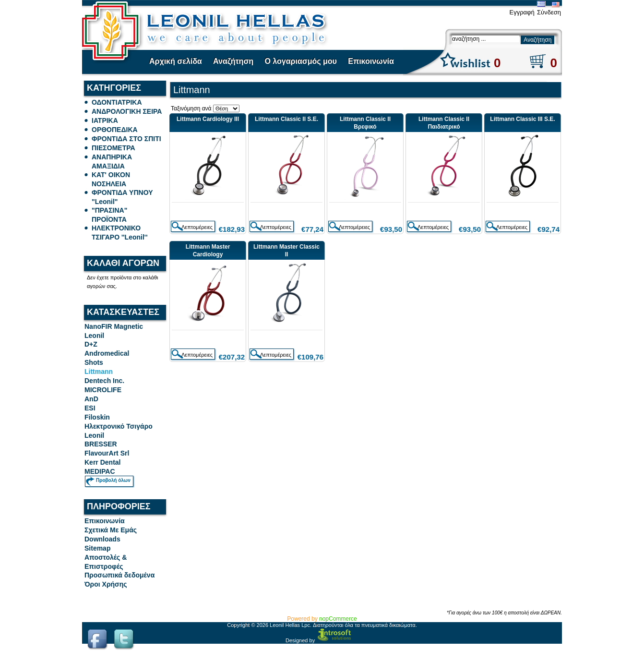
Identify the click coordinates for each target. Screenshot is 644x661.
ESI (90, 408)
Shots (94, 362)
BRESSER (101, 444)
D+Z (91, 344)
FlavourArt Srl (107, 453)
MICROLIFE (103, 390)
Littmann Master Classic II (286, 251)
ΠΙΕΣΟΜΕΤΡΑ (113, 148)
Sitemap (97, 548)
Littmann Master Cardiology (208, 251)
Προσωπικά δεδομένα (119, 575)
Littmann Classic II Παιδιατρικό (444, 123)
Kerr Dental (102, 462)
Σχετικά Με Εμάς (111, 530)
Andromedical (107, 353)
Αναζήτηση (233, 61)
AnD (91, 399)
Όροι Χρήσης (106, 584)
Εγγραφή (522, 12)
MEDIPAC (100, 471)
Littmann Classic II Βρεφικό (365, 123)
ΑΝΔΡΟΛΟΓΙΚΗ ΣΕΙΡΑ (127, 111)
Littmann (99, 372)
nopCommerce (338, 619)
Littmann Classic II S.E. (286, 119)
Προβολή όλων (113, 480)
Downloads (102, 539)
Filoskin (97, 417)
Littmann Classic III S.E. (522, 119)
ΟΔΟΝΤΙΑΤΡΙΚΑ (117, 102)
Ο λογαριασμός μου (300, 61)
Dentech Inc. (104, 381)
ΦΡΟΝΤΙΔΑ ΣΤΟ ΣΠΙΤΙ (126, 139)
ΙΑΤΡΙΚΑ (105, 120)
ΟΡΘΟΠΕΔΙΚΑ (115, 130)
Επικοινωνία (371, 61)
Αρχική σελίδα (176, 61)
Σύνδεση (549, 12)
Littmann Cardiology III (208, 119)
